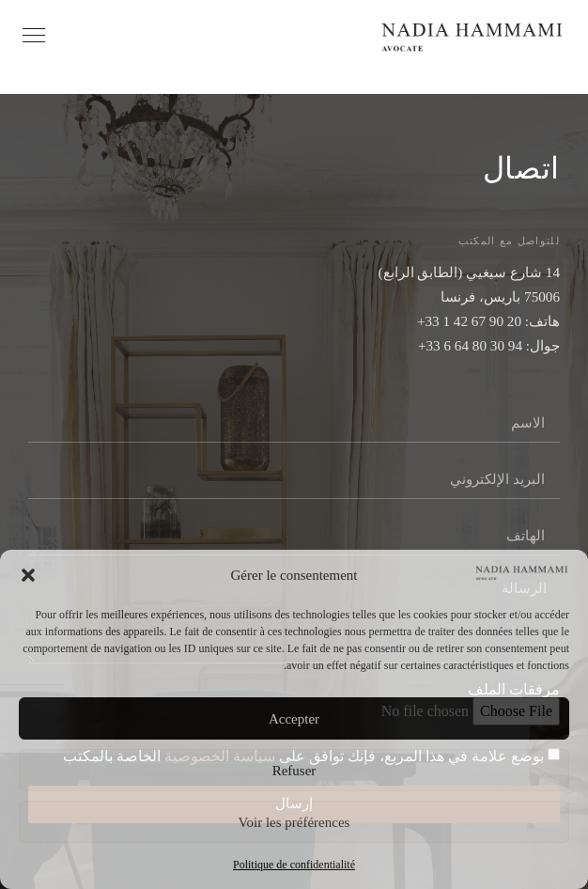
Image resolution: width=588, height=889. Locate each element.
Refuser (294, 771)
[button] (28, 575)
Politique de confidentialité (294, 865)
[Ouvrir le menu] (34, 35)
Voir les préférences (294, 822)
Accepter (294, 719)
